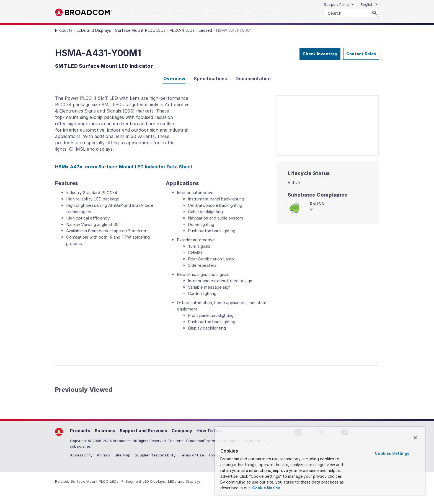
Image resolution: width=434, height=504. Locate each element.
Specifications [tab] (210, 79)
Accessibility (81, 455)
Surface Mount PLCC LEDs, (95, 481)
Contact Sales (361, 54)
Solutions (105, 431)
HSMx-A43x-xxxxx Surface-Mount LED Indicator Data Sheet (124, 167)
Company (182, 431)
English (370, 4)
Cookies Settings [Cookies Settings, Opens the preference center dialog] (392, 453)
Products (80, 431)
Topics (215, 455)
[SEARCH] (352, 13)
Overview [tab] (174, 79)
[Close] (415, 438)
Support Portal (339, 4)
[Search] (374, 13)
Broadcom (83, 13)
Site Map (122, 455)
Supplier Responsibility (155, 455)
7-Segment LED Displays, (144, 481)
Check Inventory (320, 54)
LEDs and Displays (184, 481)
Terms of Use (192, 455)
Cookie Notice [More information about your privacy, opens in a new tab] (266, 488)
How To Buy (209, 431)
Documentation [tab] (253, 79)
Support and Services (143, 431)
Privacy (104, 455)
